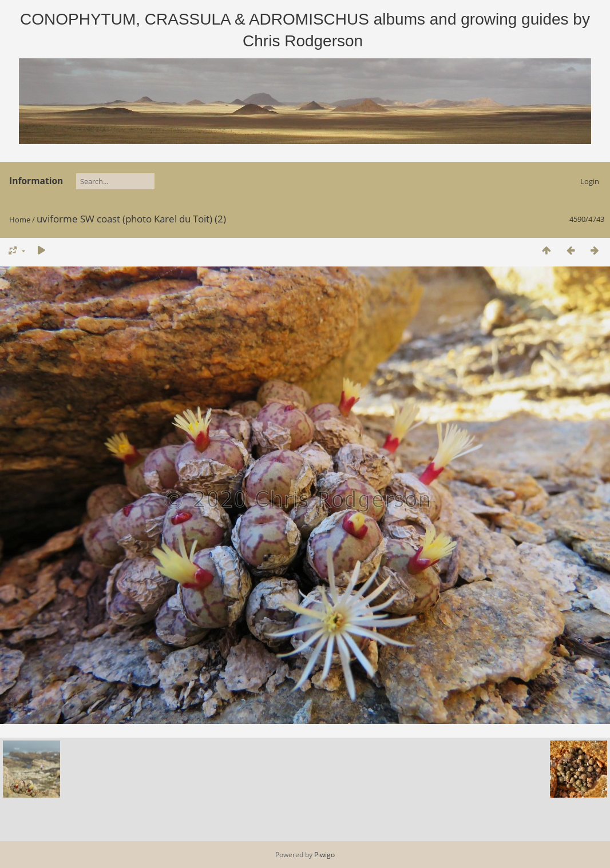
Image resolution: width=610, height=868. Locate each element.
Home (20, 220)
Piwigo (324, 855)
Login (590, 181)
